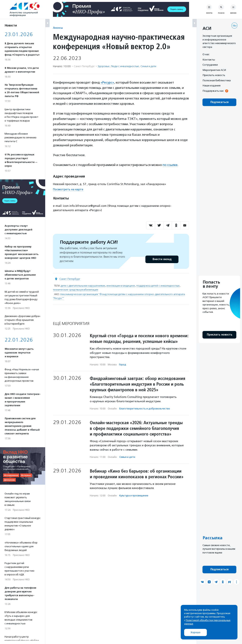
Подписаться (219, 102)
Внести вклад (162, 259)
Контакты (209, 60)
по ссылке (170, 165)
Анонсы (58, 28)
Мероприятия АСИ (214, 70)
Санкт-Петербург (70, 279)
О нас (206, 54)
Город (123, 365)
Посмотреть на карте (68, 189)
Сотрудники (210, 65)
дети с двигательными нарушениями (83, 286)
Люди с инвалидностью (125, 66)
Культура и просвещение (134, 496)
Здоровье (104, 66)
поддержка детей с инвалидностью (158, 286)
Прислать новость (214, 75)
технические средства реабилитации (76, 290)
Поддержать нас (213, 91)
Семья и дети (148, 66)
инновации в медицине (121, 286)
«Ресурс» (107, 82)
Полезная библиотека (217, 80)
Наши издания (211, 85)
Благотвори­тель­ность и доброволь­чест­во (145, 409)
